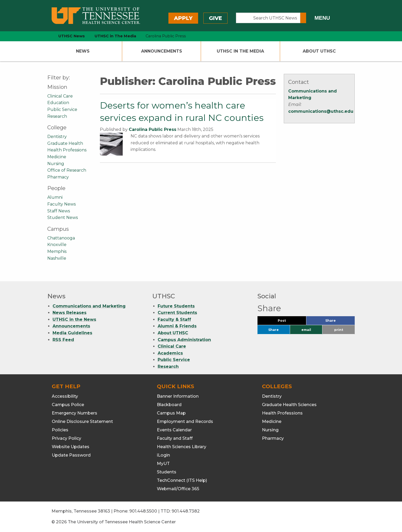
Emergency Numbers (74, 413)
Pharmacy (58, 177)
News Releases (69, 313)
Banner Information (178, 396)
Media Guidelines (72, 333)
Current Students (177, 313)
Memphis (57, 251)
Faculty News (61, 204)
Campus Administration (184, 340)
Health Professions (67, 150)
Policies (60, 430)
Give (215, 18)
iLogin (163, 455)
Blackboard (169, 405)
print (339, 330)
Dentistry (57, 137)
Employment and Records (185, 421)
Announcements (162, 51)
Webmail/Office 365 (178, 489)
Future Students (176, 306)
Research (57, 116)
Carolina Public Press (153, 129)
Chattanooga (61, 238)
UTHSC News (72, 36)
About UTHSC (319, 51)
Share (339, 322)
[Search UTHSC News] (268, 18)
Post (288, 322)
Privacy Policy (66, 438)
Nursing (56, 164)
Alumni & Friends (177, 326)
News (83, 51)
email (306, 330)
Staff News (59, 211)
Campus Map (171, 413)
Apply (183, 18)
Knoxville (57, 245)
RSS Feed (63, 340)
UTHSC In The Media (240, 51)
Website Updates (71, 447)
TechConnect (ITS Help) (182, 480)
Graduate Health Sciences (289, 405)
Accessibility (65, 396)
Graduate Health (65, 143)
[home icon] (46, 36)
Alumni (55, 197)
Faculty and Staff (175, 438)
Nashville (57, 258)
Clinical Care (60, 96)
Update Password (71, 455)
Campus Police (68, 405)
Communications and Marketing (89, 306)
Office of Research (67, 170)
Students (167, 472)
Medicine (57, 157)
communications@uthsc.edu (321, 111)
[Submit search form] (303, 18)
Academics (170, 353)
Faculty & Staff (174, 319)
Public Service (62, 109)
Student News (63, 218)
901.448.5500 (143, 511)
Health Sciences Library (182, 447)
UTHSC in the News (74, 319)
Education (58, 103)
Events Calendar (174, 430)
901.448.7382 (186, 511)
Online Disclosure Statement (82, 421)
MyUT (163, 464)
